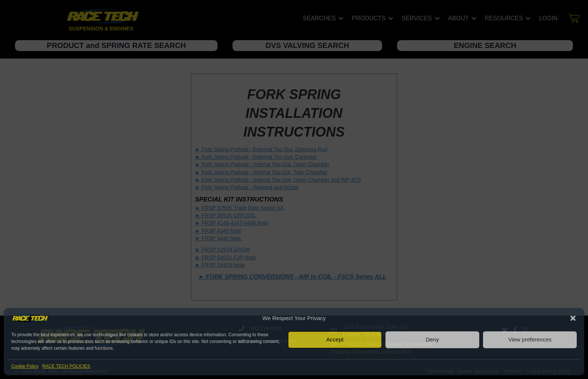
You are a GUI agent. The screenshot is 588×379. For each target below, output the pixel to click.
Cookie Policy (25, 366)
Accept (335, 339)
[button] (573, 318)
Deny (432, 339)
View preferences (530, 339)
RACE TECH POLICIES (66, 366)
